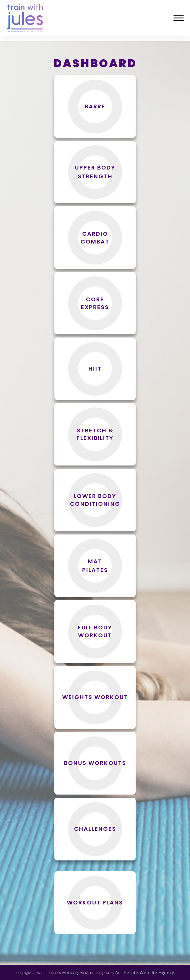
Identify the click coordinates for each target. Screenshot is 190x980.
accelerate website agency (145, 971)
